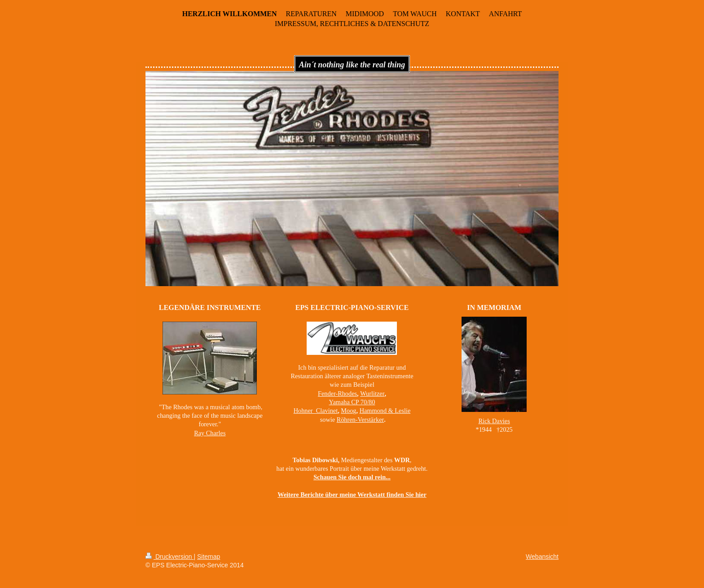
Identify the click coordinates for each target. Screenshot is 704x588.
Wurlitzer (372, 393)
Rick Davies (494, 421)
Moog (348, 411)
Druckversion (169, 557)
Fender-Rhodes (337, 393)
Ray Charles (210, 433)
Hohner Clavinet (316, 411)
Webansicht (542, 557)
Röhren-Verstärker (361, 420)
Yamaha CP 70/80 (352, 402)
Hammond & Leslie (385, 411)
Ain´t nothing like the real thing (352, 65)
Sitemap (209, 557)
